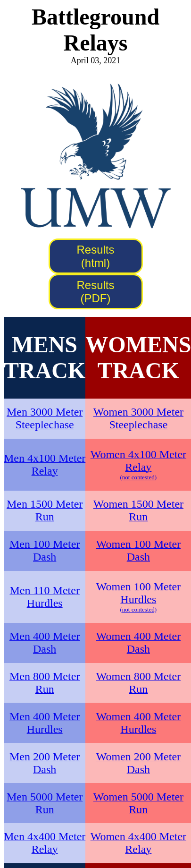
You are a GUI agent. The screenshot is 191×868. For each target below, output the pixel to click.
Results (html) (95, 256)
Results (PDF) (95, 292)
